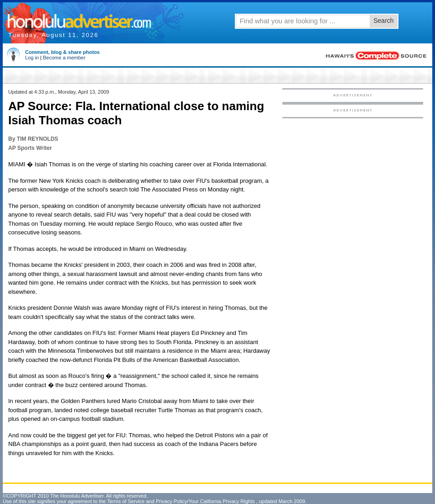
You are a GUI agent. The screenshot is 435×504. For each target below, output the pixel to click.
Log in (32, 58)
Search (383, 21)
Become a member (64, 58)
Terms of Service (126, 501)
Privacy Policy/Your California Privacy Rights (205, 501)
